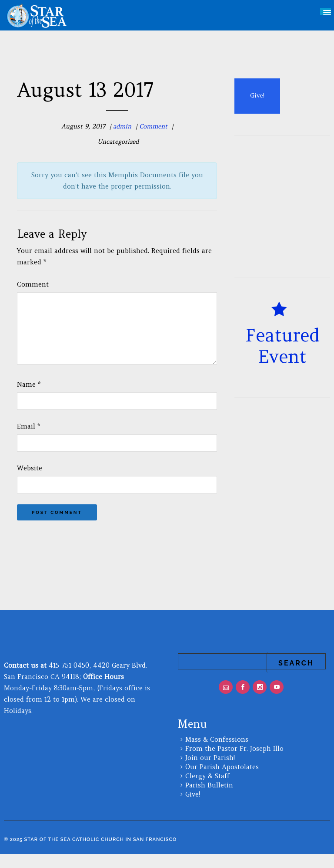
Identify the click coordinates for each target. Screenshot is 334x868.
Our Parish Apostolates (222, 781)
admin (122, 126)
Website (30, 482)
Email (28, 440)
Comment (153, 126)
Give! (193, 808)
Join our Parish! (210, 772)
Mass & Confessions (217, 753)
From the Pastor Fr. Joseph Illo (234, 762)
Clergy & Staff (207, 790)
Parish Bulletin (209, 799)
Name (29, 398)
